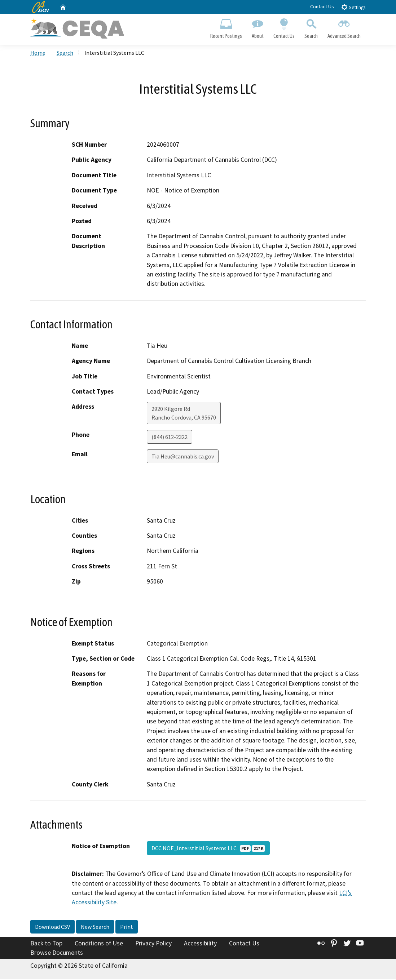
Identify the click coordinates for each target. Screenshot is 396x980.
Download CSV (52, 927)
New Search (95, 927)
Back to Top (46, 944)
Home (38, 54)
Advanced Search (344, 27)
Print (127, 927)
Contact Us (322, 6)
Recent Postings (226, 27)
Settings (353, 7)
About (258, 27)
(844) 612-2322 (170, 438)
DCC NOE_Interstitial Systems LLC (208, 849)
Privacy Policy (153, 944)
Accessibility (200, 944)
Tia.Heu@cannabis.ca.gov (183, 457)
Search (311, 27)
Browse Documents (57, 953)
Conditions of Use (99, 944)
